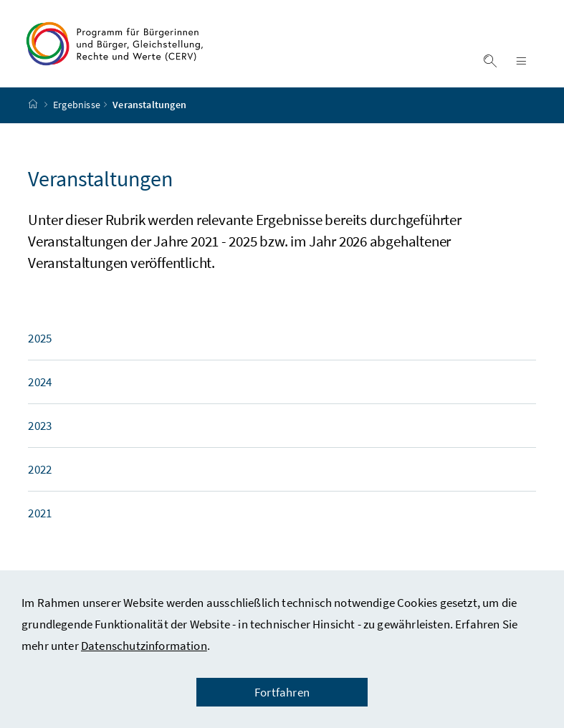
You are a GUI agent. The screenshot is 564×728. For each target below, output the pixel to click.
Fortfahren (282, 692)
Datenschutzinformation (144, 646)
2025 (40, 350)
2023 (40, 437)
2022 (40, 481)
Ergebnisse (77, 117)
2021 (40, 525)
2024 (40, 393)
